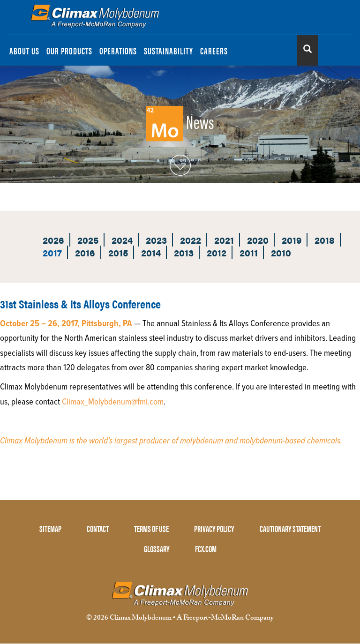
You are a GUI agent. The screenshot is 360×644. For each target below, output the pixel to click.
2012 (217, 252)
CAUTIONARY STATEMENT (290, 528)
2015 (118, 252)
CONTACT (98, 528)
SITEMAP (50, 528)
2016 (85, 252)
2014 (151, 252)
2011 (249, 252)
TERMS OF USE (151, 528)
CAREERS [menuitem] (214, 50)
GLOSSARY (157, 549)
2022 (191, 240)
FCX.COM (206, 549)
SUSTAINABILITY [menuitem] (169, 50)
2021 (224, 240)
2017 (52, 252)
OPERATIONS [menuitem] (118, 50)
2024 (122, 240)
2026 (53, 240)
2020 (258, 240)
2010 (281, 252)
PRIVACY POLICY (214, 528)
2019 (292, 240)
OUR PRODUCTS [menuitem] (69, 50)
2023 (156, 240)
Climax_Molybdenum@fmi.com (113, 402)
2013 (184, 252)
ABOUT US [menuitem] (24, 50)
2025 (88, 240)
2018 (325, 240)
